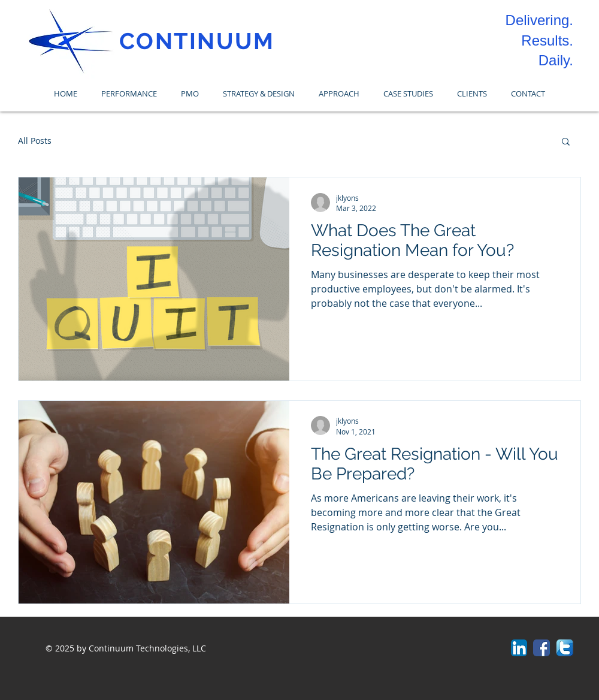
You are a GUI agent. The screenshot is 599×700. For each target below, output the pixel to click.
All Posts (35, 141)
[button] (566, 142)
